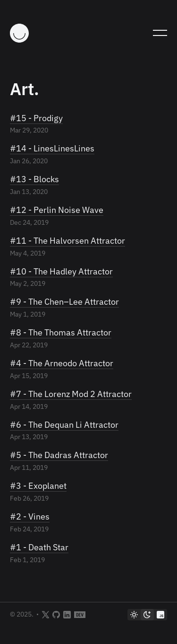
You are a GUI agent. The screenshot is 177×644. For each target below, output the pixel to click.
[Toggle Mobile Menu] (160, 33)
